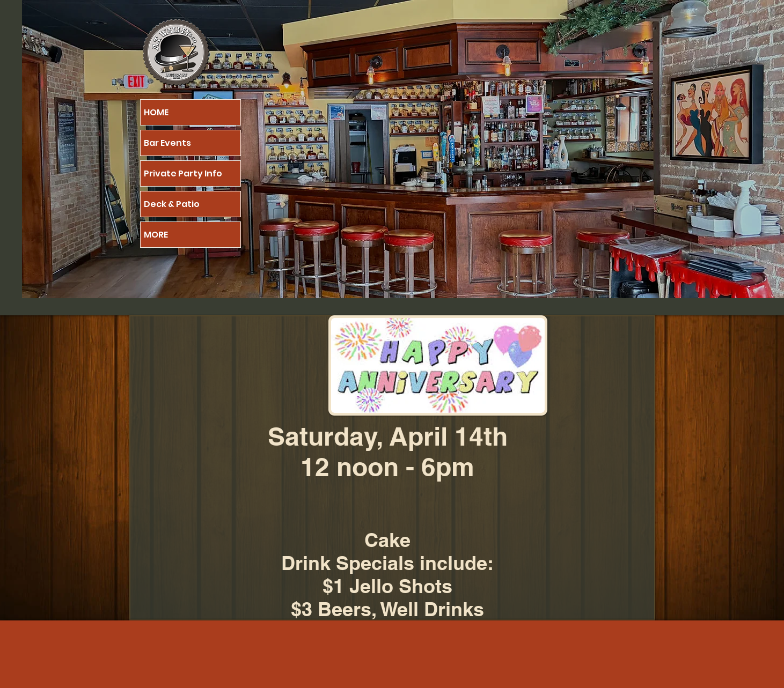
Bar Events (167, 143)
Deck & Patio (172, 204)
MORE (156, 235)
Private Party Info (183, 173)
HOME (156, 112)
